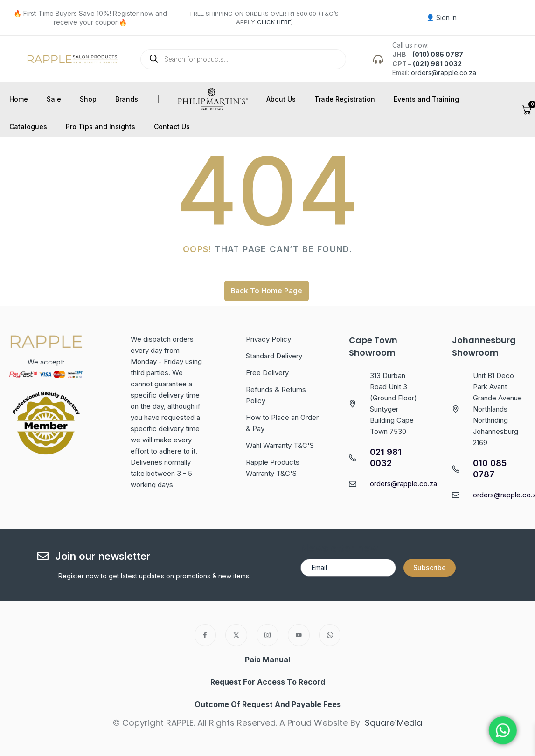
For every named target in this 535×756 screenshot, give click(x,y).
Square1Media (393, 723)
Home (19, 99)
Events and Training (426, 99)
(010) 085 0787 (438, 54)
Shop (88, 99)
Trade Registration (345, 99)
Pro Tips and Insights (101, 127)
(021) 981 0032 (437, 64)
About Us (281, 99)
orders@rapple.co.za (444, 72)
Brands (127, 99)
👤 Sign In (441, 17)
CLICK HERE (274, 22)
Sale (54, 99)
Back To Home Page (267, 291)
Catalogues (28, 127)
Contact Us (172, 127)
